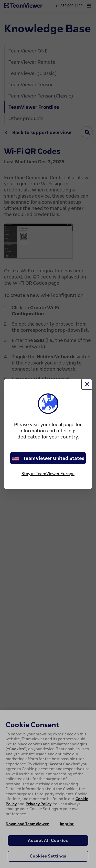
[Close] (87, 384)
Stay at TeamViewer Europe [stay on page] (48, 474)
